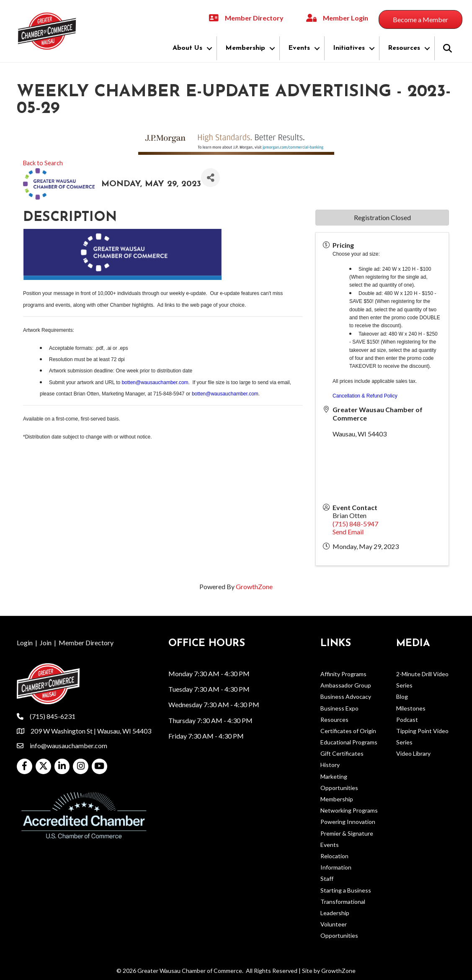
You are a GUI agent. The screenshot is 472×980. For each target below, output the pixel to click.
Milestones (411, 708)
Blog (402, 697)
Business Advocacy (346, 697)
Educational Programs (349, 742)
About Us (187, 48)
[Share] (210, 178)
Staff (327, 879)
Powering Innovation (348, 822)
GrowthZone (254, 586)
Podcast (407, 720)
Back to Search (43, 163)
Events (299, 48)
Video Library (413, 753)
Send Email (348, 532)
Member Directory (86, 643)
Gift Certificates (342, 753)
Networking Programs (349, 810)
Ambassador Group (346, 685)
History (330, 765)
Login (25, 643)
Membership (245, 48)
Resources (404, 48)
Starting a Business (346, 890)
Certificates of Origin (348, 731)
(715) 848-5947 (355, 524)
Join (46, 643)
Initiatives (349, 48)
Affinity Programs (343, 674)
